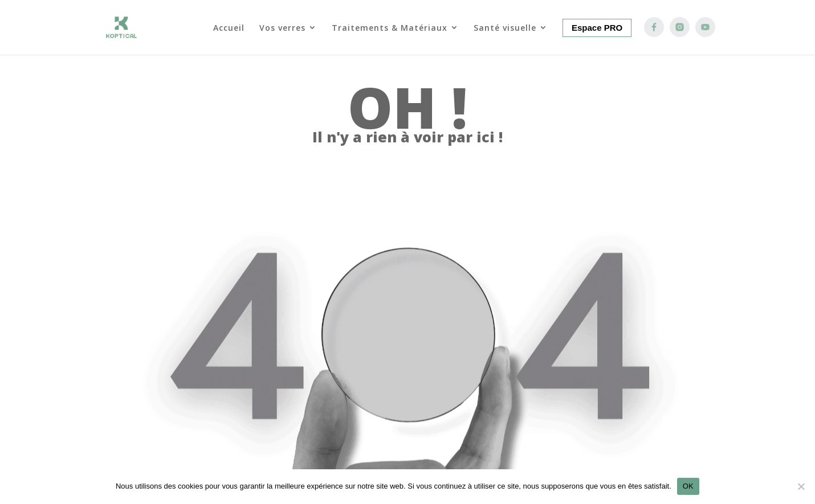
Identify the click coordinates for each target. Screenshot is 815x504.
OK (688, 486)
